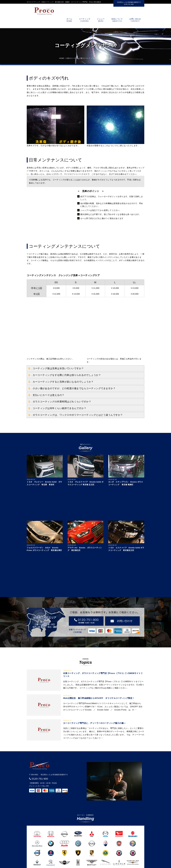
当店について (117, 20)
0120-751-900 (40, 779)
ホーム (69, 20)
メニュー (101, 20)
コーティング (85, 20)
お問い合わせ (135, 20)
